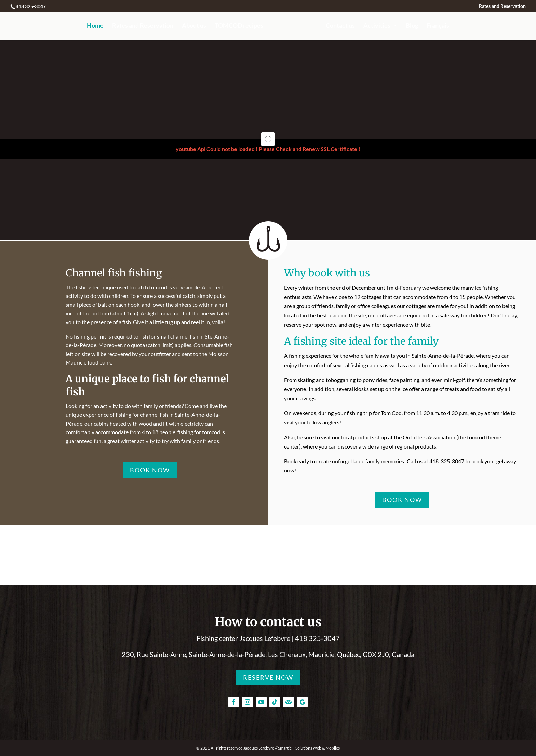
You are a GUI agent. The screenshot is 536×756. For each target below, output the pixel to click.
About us (194, 26)
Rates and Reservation (502, 6)
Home (95, 26)
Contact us (340, 26)
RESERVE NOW (268, 677)
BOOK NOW (150, 470)
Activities (377, 26)
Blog (412, 26)
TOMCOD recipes (239, 26)
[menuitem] (438, 32)
